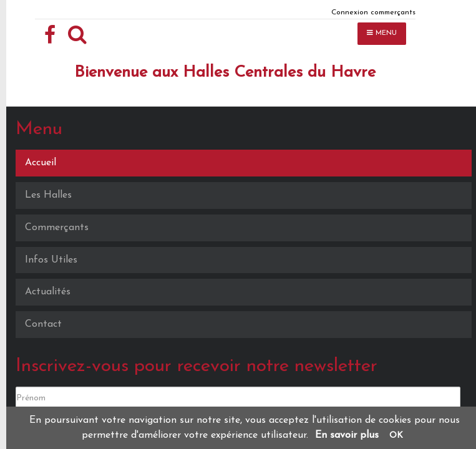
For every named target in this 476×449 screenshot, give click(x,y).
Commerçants (57, 228)
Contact (43, 324)
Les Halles (48, 195)
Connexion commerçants (373, 12)
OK (396, 436)
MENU (382, 33)
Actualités (48, 292)
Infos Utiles (51, 260)
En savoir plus (347, 435)
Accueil (41, 163)
